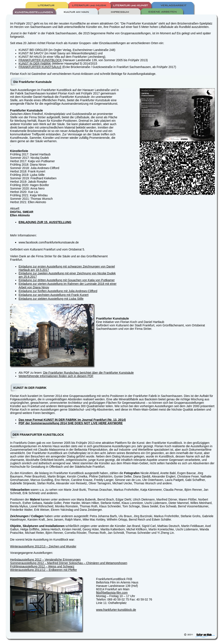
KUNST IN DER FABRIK (35, 64)
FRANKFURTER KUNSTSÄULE (40, 67)
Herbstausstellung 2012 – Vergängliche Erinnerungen (45, 560)
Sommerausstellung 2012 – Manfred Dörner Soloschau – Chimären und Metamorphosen (69, 563)
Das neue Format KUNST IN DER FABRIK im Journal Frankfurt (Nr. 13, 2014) (72, 420)
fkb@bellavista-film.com (112, 593)
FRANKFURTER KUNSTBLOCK (40, 60)
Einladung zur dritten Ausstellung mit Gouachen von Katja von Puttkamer (67, 280)
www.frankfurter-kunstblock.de (116, 610)
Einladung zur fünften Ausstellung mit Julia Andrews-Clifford (58, 291)
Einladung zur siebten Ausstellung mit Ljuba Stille (51, 299)
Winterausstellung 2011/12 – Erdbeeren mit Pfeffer (43, 570)
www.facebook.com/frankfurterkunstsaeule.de (49, 242)
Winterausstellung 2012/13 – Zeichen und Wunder (43, 546)
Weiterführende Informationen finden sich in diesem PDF (56, 376)
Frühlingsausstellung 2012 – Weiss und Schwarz (42, 566)
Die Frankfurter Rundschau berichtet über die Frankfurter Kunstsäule (88, 373)
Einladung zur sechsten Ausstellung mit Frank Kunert (53, 295)
